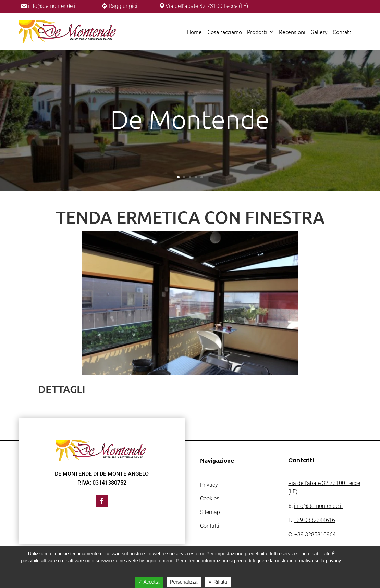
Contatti (343, 32)
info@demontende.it (52, 6)
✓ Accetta (149, 582)
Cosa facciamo (225, 32)
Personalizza (184, 582)
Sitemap (210, 512)
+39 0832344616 (314, 520)
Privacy (209, 485)
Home (194, 32)
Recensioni (292, 32)
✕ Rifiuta (218, 582)
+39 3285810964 (315, 534)
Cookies (210, 498)
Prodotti (257, 32)
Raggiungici (123, 6)
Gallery (319, 32)
